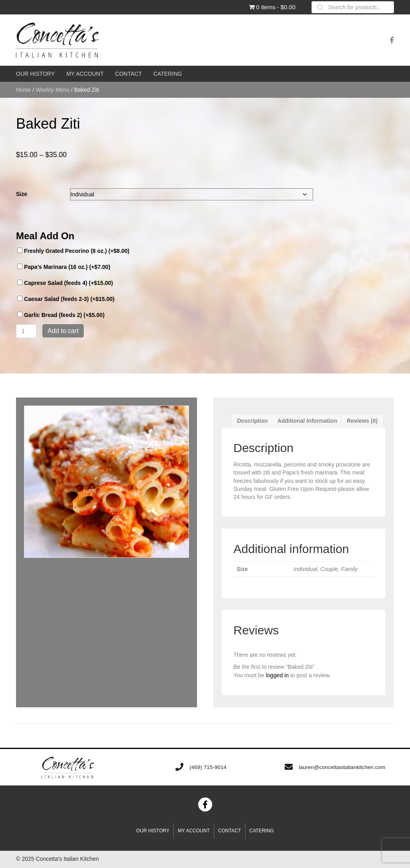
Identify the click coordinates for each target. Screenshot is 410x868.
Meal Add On (45, 236)
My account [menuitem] (194, 831)
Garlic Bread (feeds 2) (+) (61, 315)
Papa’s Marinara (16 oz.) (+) (64, 267)
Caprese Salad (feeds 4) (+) (65, 283)
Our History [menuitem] (153, 831)
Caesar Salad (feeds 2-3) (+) (66, 299)
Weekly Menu (53, 90)
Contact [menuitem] (230, 831)
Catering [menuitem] (262, 831)
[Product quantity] (26, 331)
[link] (35, 74)
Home (23, 90)
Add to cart (63, 331)
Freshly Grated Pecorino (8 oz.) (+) (73, 251)
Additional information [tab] (307, 421)
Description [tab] (252, 421)
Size (22, 194)
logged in (277, 675)
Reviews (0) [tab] (362, 421)
